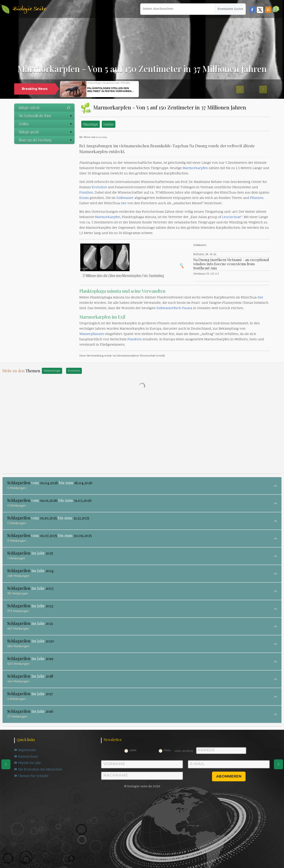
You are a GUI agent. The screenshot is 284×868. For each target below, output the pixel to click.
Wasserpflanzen (92, 334)
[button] (276, 9)
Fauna (187, 308)
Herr (133, 750)
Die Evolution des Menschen (38, 770)
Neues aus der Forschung (46, 140)
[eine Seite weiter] (278, 764)
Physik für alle (28, 763)
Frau (167, 750)
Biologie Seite (29, 9)
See (124, 203)
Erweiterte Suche (230, 9)
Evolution (109, 124)
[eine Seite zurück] (6, 764)
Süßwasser (125, 198)
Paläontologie (91, 124)
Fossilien (86, 193)
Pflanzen (257, 198)
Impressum (25, 750)
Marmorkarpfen (195, 168)
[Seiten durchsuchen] (178, 9)
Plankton (135, 339)
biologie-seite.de (44, 107)
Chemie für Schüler (31, 776)
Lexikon (46, 124)
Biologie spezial (46, 132)
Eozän (84, 198)
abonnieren (229, 776)
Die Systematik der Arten (46, 116)
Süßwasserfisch (169, 308)
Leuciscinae (231, 217)
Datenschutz (26, 757)
